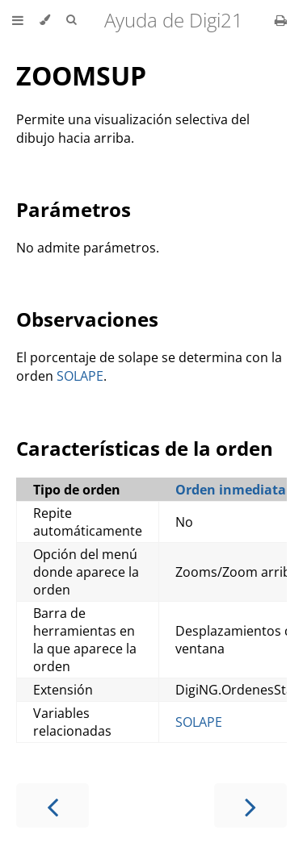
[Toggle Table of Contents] (18, 20)
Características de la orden (145, 448)
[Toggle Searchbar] (71, 20)
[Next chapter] (250, 805)
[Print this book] (281, 20)
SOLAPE (80, 376)
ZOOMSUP (81, 75)
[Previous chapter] (53, 805)
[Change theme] (45, 20)
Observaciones (87, 319)
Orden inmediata (231, 490)
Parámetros (74, 209)
